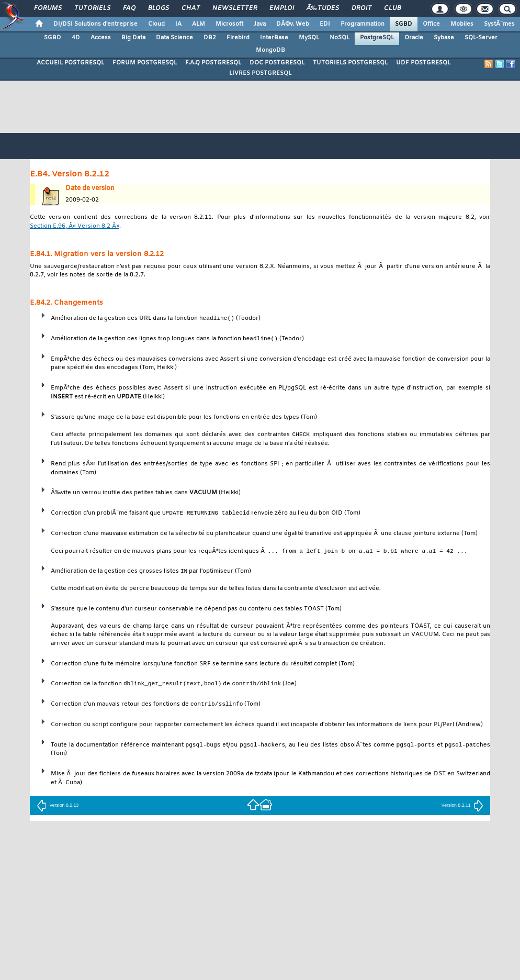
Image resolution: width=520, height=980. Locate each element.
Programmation (363, 24)
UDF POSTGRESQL (423, 63)
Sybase (444, 38)
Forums (48, 8)
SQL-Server (481, 38)
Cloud (156, 24)
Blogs (159, 8)
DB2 (210, 38)
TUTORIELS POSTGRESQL (350, 63)
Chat (191, 8)
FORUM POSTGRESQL (145, 63)
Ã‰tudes (323, 8)
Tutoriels (92, 8)
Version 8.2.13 (58, 806)
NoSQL (340, 38)
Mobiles (462, 24)
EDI (325, 24)
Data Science (174, 38)
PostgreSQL (377, 38)
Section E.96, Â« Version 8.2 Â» (75, 226)
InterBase (274, 38)
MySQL (309, 38)
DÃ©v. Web (293, 24)
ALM (199, 24)
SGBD (404, 24)
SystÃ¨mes (499, 24)
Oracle (414, 38)
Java (260, 24)
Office (431, 24)
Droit (361, 8)
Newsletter (235, 8)
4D (76, 38)
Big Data (133, 38)
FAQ (129, 8)
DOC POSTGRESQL (277, 63)
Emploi (282, 8)
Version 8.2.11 (462, 806)
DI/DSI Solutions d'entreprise (95, 24)
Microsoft (229, 24)
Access (101, 38)
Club (392, 8)
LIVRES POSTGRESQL (260, 73)
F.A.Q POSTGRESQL (213, 63)
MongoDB (270, 50)
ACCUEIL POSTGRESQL (70, 63)
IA (178, 24)
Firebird (238, 38)
